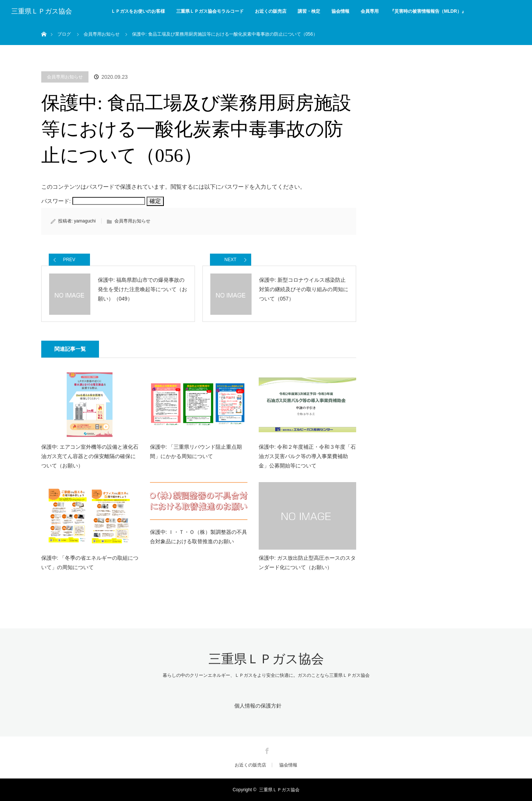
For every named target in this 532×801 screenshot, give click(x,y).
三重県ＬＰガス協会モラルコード (210, 11)
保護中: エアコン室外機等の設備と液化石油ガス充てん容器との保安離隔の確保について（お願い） (90, 456)
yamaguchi (85, 221)
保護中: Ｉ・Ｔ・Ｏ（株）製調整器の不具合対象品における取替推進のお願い (199, 537)
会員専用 (370, 11)
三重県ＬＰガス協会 (42, 11)
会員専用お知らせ (65, 77)
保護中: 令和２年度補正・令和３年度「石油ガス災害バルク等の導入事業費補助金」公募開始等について (307, 456)
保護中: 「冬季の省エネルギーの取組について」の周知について (90, 563)
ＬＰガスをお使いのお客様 (138, 11)
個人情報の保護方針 (258, 706)
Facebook (266, 750)
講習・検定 (309, 11)
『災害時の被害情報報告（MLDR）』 (428, 11)
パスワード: (93, 201)
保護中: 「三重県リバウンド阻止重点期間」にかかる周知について (196, 452)
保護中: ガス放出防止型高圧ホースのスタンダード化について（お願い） (307, 563)
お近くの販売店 (271, 11)
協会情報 (340, 11)
